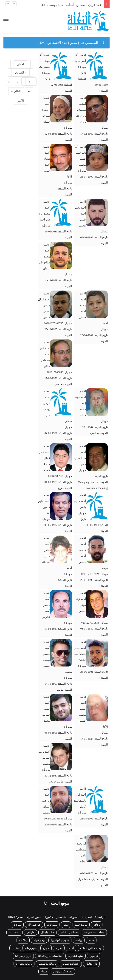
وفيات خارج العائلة (91, 948)
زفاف (97, 925)
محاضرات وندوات (94, 932)
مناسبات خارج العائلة (50, 956)
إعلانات (23, 940)
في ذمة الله (34, 925)
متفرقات (52, 925)
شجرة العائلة (16, 917)
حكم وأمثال (47, 932)
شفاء (44, 972)
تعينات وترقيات (69, 932)
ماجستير (61, 917)
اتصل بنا (87, 917)
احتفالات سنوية (71, 964)
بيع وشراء (39, 940)
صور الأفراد (33, 917)
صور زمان (31, 948)
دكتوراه (74, 917)
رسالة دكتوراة (24, 964)
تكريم (59, 948)
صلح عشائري (76, 956)
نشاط (15, 948)
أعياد (71, 948)
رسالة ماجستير (47, 964)
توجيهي (94, 956)
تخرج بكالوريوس (63, 972)
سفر (66, 925)
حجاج (46, 948)
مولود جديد (81, 925)
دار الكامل (91, 964)
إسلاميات (14, 932)
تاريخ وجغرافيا (23, 956)
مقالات (17, 925)
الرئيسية (100, 917)
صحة (91, 940)
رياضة (79, 940)
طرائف (30, 932)
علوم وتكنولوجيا (60, 940)
